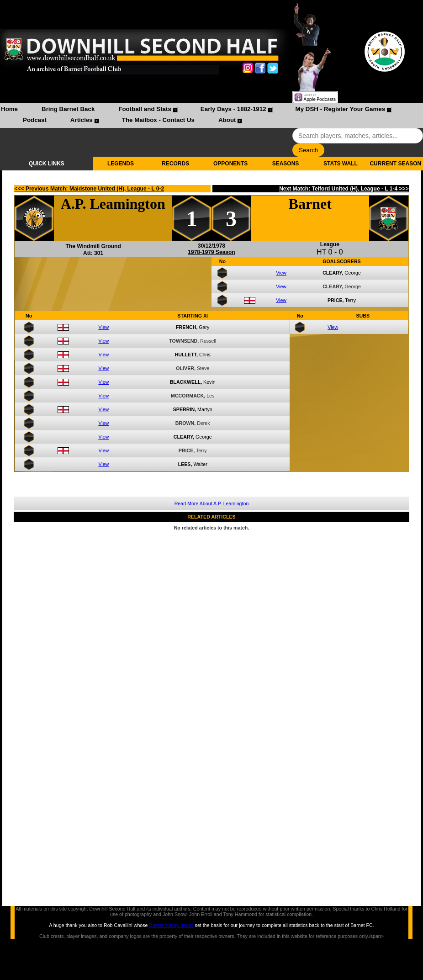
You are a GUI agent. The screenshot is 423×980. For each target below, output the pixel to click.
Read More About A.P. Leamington (212, 503)
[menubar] (211, 116)
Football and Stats (145, 109)
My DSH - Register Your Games (341, 109)
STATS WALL (341, 164)
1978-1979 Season (211, 252)
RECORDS (175, 164)
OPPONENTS (230, 164)
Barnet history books (171, 925)
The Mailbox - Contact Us (158, 120)
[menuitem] (9, 110)
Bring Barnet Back (68, 109)
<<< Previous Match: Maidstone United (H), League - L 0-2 (90, 189)
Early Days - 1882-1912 (233, 109)
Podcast (35, 120)
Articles (82, 120)
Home (9, 109)
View (281, 273)
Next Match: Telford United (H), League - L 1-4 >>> (344, 189)
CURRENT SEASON (395, 164)
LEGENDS (121, 164)
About (227, 120)
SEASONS (286, 164)
